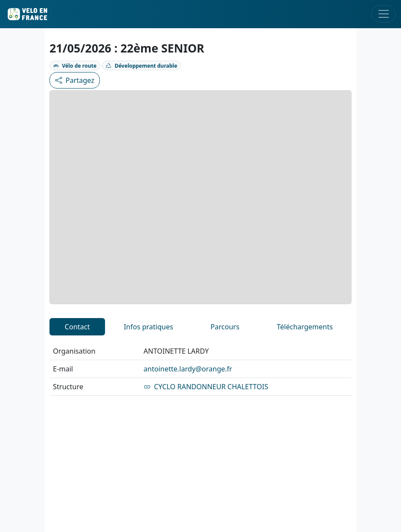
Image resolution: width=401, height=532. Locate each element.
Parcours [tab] (225, 327)
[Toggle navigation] (384, 14)
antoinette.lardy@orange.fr (188, 369)
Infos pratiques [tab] (148, 327)
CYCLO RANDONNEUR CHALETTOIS (206, 387)
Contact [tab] (77, 327)
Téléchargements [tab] (305, 327)
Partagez (75, 80)
